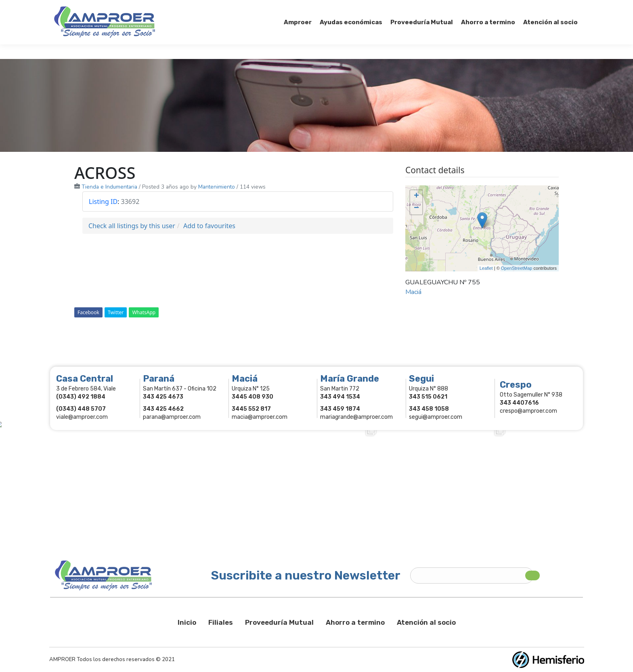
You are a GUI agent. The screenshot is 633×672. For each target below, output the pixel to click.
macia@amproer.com (260, 417)
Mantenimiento (217, 187)
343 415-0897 (144, 7)
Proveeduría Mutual (279, 622)
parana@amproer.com (172, 417)
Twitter (116, 312)
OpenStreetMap (517, 268)
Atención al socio (426, 622)
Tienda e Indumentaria (109, 187)
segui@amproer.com (436, 417)
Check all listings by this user (132, 226)
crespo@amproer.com (528, 411)
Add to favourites (209, 226)
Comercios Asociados (528, 7)
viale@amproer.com (82, 417)
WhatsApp (144, 312)
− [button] (416, 208)
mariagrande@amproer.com (356, 417)
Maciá (413, 292)
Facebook (88, 312)
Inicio (187, 622)
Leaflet (486, 268)
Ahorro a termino (355, 622)
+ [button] (416, 196)
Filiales (221, 622)
